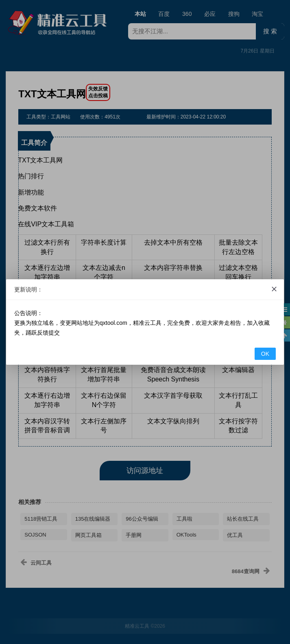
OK (265, 354)
